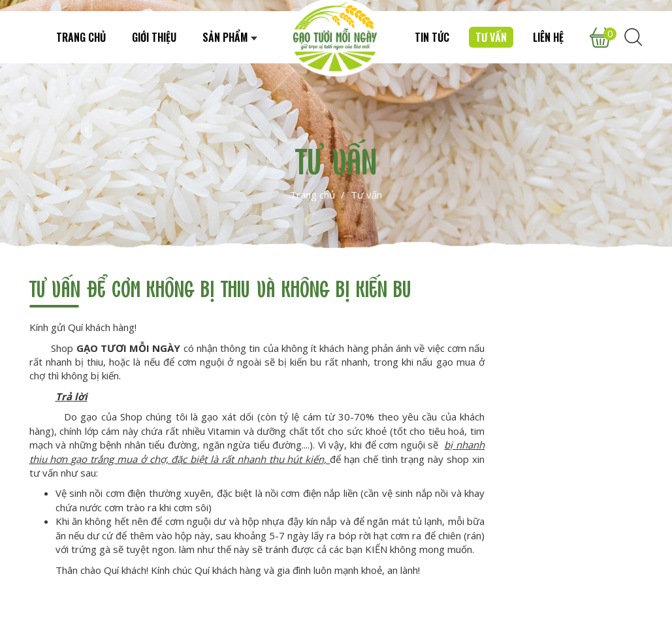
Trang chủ (312, 195)
